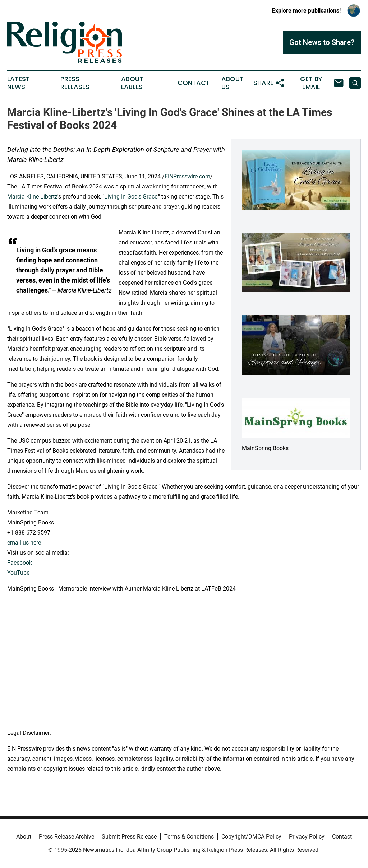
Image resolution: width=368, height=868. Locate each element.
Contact (194, 83)
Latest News (19, 83)
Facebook (20, 563)
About (24, 837)
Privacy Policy (307, 837)
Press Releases (75, 83)
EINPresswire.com (187, 176)
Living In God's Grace (131, 197)
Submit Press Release (129, 837)
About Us (233, 83)
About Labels (132, 83)
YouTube (18, 573)
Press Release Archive (66, 837)
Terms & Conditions (189, 837)
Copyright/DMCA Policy (251, 837)
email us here (24, 543)
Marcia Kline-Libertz (32, 197)
